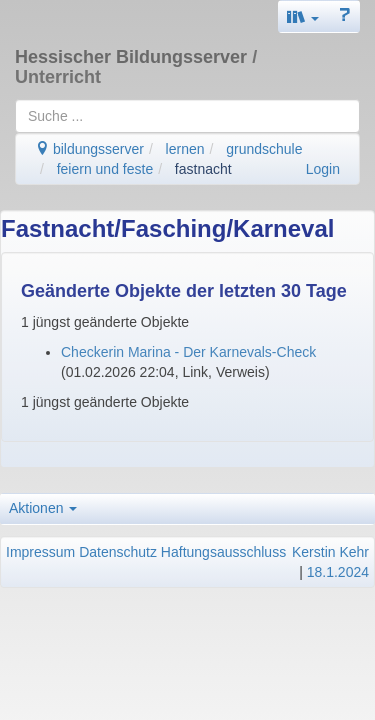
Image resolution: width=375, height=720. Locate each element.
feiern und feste (105, 169)
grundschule (264, 149)
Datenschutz (118, 552)
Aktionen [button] (43, 508)
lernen (185, 149)
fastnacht (203, 169)
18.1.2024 (338, 572)
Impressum (40, 552)
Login (323, 169)
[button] (303, 16)
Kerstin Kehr (330, 552)
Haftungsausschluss (223, 552)
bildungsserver (89, 149)
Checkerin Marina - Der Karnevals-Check (188, 352)
